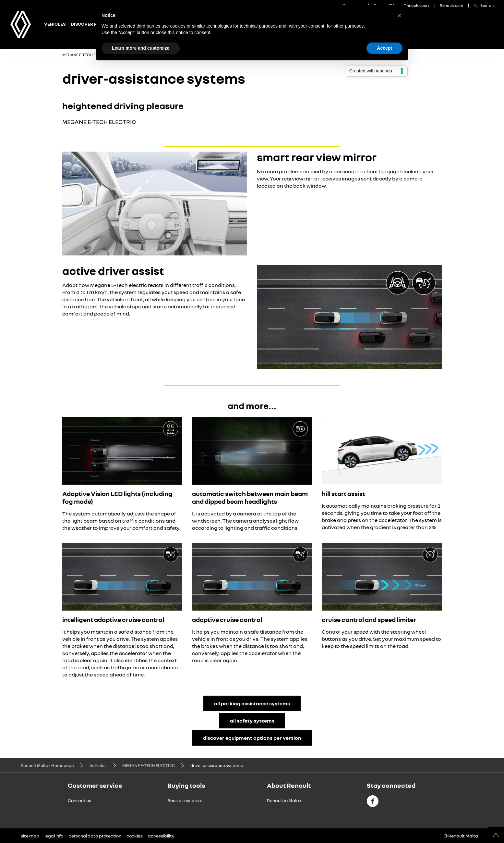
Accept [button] (384, 48)
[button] (399, 16)
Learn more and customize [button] (141, 48)
